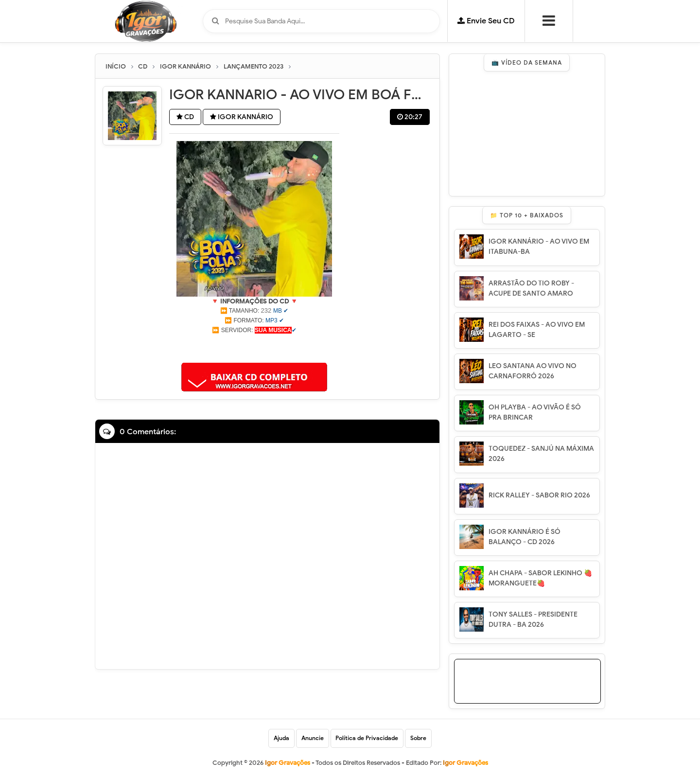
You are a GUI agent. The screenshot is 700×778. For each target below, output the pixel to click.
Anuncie (313, 738)
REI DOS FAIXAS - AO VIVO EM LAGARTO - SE (537, 330)
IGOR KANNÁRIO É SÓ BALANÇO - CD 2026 (525, 537)
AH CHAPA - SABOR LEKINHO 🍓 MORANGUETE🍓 (540, 578)
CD (186, 117)
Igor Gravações (465, 763)
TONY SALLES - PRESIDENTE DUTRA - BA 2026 (533, 619)
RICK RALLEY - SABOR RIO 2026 (539, 495)
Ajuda (281, 738)
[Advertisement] (254, 347)
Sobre (419, 738)
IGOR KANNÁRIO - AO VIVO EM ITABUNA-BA (539, 247)
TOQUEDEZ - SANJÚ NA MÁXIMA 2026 (541, 454)
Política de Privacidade (367, 738)
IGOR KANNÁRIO (243, 117)
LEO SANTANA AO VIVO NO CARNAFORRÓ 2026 (533, 371)
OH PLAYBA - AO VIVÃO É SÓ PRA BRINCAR (535, 412)
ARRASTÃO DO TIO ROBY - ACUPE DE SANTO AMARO (531, 288)
